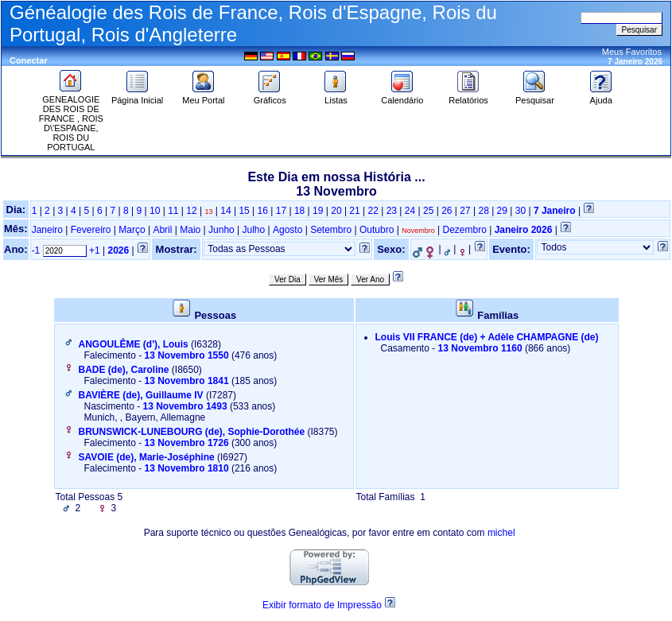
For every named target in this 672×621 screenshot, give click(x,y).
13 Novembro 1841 (187, 381)
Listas (336, 96)
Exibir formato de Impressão (322, 605)
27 (465, 211)
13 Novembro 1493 (185, 406)
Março (132, 230)
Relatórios (468, 96)
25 (428, 211)
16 (263, 211)
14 (225, 211)
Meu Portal (203, 96)
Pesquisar (535, 96)
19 (318, 211)
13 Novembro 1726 (187, 443)
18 (299, 211)
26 (447, 211)
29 (502, 211)
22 (373, 211)
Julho (254, 230)
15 (244, 211)
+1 (95, 250)
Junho (221, 230)
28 (483, 211)
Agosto (287, 230)
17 (281, 211)
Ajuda (601, 96)
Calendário (402, 96)
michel (501, 533)
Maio (190, 230)
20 (336, 211)
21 (354, 211)
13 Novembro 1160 (480, 348)
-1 (36, 250)
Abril (162, 230)
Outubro (377, 230)
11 (173, 211)
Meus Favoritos (632, 52)
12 (191, 211)
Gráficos (270, 96)
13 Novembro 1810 (187, 468)
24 (410, 211)
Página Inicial (137, 96)
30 (521, 211)
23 (392, 211)
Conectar (29, 60)
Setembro (331, 230)
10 (155, 211)
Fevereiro (91, 230)
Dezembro (464, 230)
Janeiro (47, 230)
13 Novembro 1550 (187, 355)
